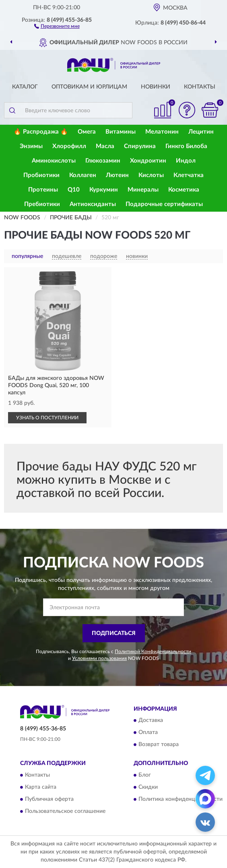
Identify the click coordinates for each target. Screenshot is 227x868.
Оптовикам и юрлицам (89, 87)
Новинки (156, 87)
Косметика (184, 190)
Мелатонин (162, 132)
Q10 (74, 190)
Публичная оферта (49, 799)
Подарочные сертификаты (164, 204)
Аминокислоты (54, 161)
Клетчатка (189, 175)
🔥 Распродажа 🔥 (41, 132)
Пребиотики (42, 204)
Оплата (148, 733)
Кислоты (151, 175)
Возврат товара (159, 745)
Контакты (200, 87)
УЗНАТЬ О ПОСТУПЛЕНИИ (47, 418)
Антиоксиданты (93, 204)
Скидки (148, 787)
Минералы (143, 190)
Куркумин (104, 190)
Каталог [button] (25, 87)
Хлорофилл (69, 146)
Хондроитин (148, 161)
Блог (145, 775)
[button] (57, 26)
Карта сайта (41, 787)
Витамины (121, 132)
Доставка (151, 721)
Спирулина (140, 146)
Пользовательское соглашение (65, 811)
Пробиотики (41, 175)
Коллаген (83, 175)
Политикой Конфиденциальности (153, 652)
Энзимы (31, 146)
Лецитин (201, 132)
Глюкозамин (103, 161)
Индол (186, 161)
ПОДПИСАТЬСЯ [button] (114, 633)
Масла (105, 146)
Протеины (43, 190)
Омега (87, 132)
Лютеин (117, 175)
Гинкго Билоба (186, 146)
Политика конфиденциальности (181, 799)
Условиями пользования (99, 658)
